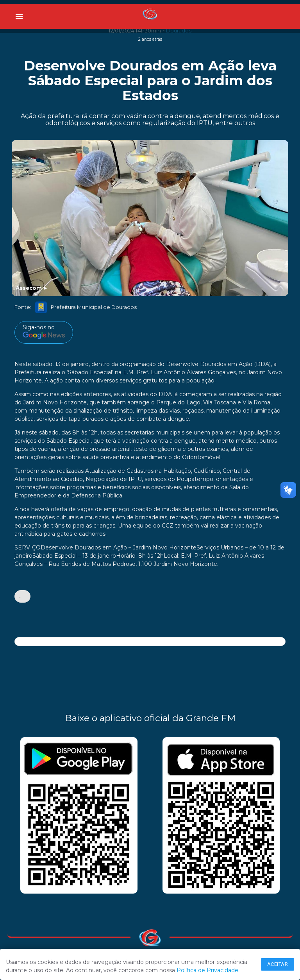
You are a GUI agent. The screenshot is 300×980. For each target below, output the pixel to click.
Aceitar (278, 964)
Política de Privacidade (207, 970)
